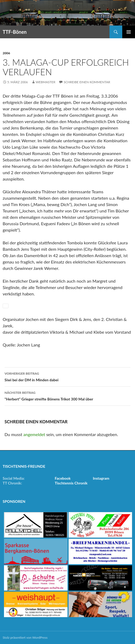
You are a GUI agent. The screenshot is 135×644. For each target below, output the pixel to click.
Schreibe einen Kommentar (87, 82)
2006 (6, 53)
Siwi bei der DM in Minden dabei (67, 376)
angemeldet (34, 434)
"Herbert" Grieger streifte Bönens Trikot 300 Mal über (67, 395)
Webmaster (45, 82)
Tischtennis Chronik (71, 483)
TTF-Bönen (15, 32)
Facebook (63, 478)
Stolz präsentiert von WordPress (25, 637)
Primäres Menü (129, 32)
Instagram (101, 478)
